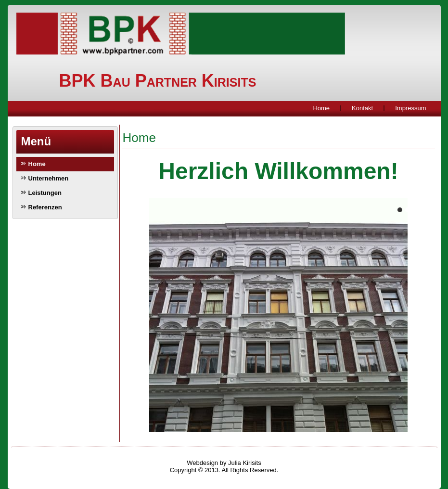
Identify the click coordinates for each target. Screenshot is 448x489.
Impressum (410, 108)
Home (321, 108)
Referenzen (45, 207)
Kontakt (362, 108)
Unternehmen (49, 178)
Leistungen (45, 193)
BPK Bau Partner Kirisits (158, 81)
